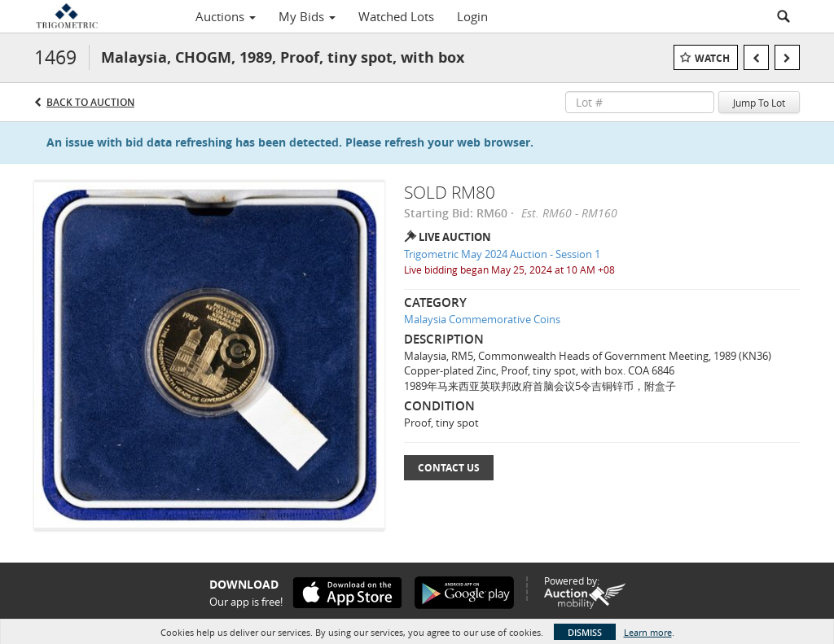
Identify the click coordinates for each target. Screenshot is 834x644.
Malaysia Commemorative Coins (482, 319)
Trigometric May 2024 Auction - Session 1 (502, 254)
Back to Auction (90, 102)
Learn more (648, 632)
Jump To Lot (759, 103)
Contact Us (449, 468)
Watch (712, 58)
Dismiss (585, 632)
